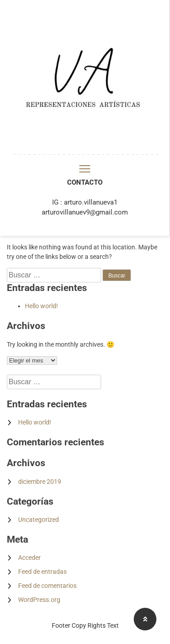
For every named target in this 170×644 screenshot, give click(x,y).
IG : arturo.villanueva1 (85, 202)
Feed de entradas (42, 572)
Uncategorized (39, 520)
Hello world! (41, 306)
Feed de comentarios (47, 586)
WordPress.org (39, 600)
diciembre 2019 (40, 482)
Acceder (29, 558)
